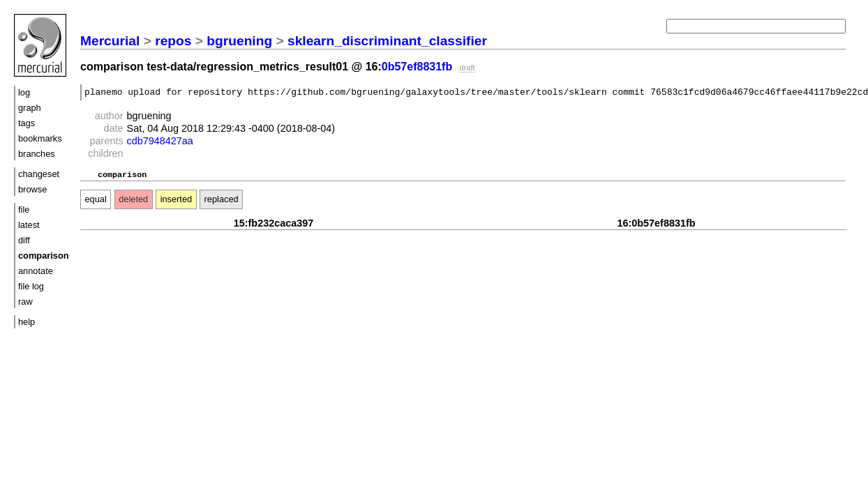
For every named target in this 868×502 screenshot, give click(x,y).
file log (31, 286)
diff (24, 240)
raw (25, 302)
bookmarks (40, 138)
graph (30, 108)
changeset (39, 174)
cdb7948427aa (160, 143)
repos (173, 41)
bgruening (239, 41)
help (27, 322)
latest (29, 225)
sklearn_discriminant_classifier (387, 41)
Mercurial (110, 41)
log (24, 92)
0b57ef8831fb (417, 67)
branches (37, 154)
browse (32, 189)
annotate (36, 271)
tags (27, 123)
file (24, 210)
